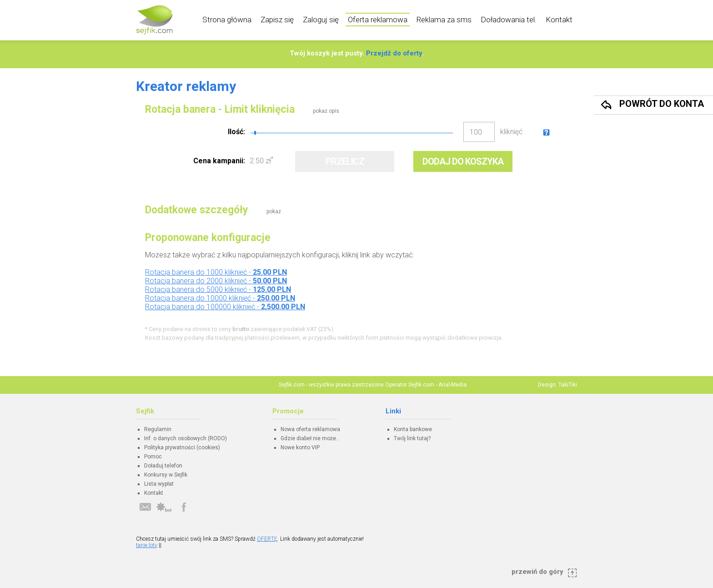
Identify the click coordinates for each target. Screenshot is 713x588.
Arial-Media (452, 385)
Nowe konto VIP (300, 447)
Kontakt (559, 20)
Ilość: (236, 132)
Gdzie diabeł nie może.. (310, 438)
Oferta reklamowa (378, 20)
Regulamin (158, 429)
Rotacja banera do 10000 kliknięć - (220, 298)
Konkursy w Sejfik (166, 475)
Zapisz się (277, 20)
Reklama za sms (444, 20)
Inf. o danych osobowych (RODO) (186, 438)
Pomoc (153, 457)
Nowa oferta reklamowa (310, 429)
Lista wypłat (159, 484)
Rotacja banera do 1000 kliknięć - (216, 272)
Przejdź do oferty (394, 53)
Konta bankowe (413, 429)
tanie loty (147, 545)
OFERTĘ (267, 539)
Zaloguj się (321, 20)
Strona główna (227, 20)
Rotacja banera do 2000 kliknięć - (216, 281)
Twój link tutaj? (412, 438)
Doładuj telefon (163, 466)
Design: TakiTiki (557, 385)
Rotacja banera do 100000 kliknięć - (225, 307)
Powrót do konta (662, 104)
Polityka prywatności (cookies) (182, 447)
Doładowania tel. (509, 20)
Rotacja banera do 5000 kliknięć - (218, 289)
